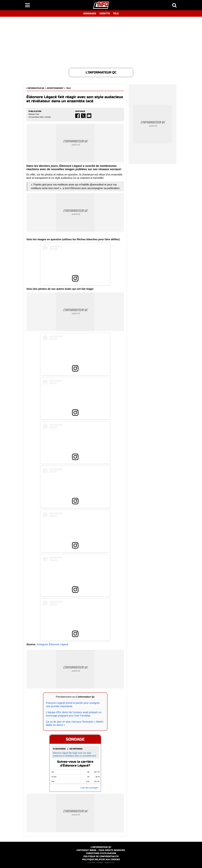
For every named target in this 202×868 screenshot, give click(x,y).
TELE (116, 14)
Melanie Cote (34, 114)
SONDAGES (90, 14)
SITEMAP (100, 863)
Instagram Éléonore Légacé (53, 644)
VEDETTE (105, 14)
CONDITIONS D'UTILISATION (101, 853)
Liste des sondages (89, 788)
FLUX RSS (91, 863)
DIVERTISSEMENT (55, 88)
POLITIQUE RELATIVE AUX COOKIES (101, 859)
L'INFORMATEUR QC (35, 88)
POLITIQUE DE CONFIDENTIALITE (101, 856)
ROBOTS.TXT (110, 863)
